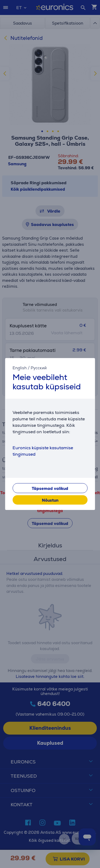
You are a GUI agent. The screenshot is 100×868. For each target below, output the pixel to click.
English (20, 368)
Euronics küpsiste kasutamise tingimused (43, 451)
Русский (39, 368)
